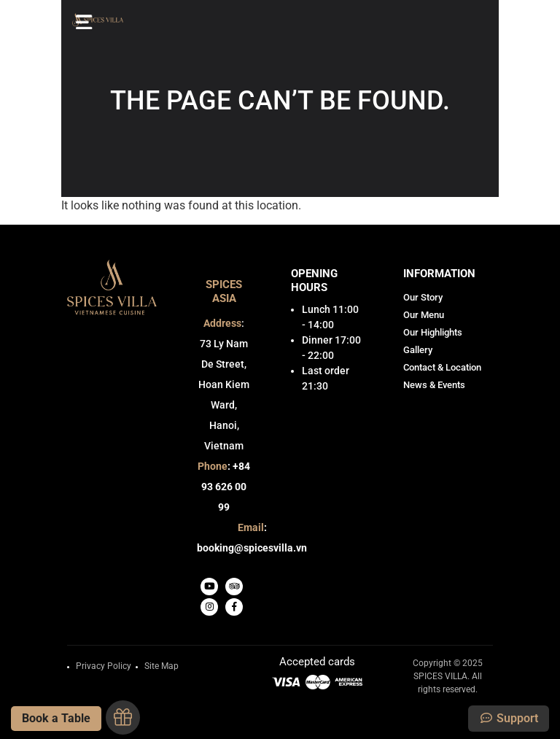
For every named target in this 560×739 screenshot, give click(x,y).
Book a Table (56, 718)
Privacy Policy (104, 666)
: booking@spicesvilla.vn (252, 538)
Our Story (423, 297)
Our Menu (424, 315)
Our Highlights (433, 332)
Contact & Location (442, 367)
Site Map (162, 666)
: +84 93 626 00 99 (224, 487)
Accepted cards (317, 662)
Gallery (418, 350)
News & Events (434, 385)
